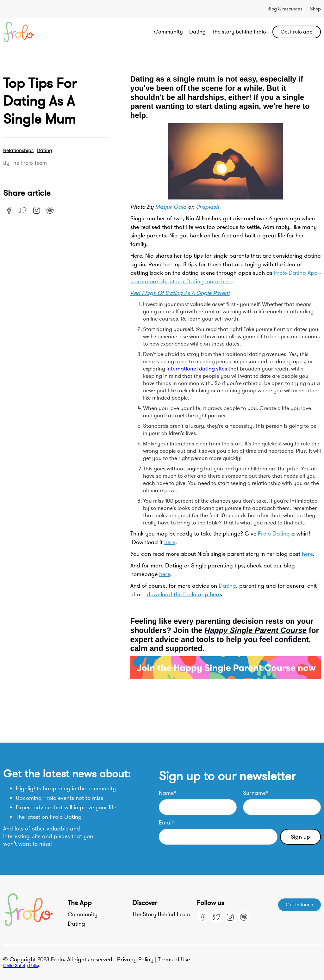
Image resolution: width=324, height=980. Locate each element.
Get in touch (299, 905)
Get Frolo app (297, 32)
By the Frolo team (25, 163)
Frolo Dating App (296, 273)
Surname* (256, 793)
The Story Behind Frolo (161, 914)
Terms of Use (174, 959)
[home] (35, 32)
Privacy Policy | (137, 959)
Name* (168, 793)
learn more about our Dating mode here (181, 281)
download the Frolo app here (184, 594)
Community (168, 32)
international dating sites (197, 369)
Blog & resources (285, 9)
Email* (167, 823)
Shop (315, 9)
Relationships (18, 150)
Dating (197, 32)
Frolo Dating (274, 534)
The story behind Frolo (239, 32)
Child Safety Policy (22, 966)
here (170, 542)
